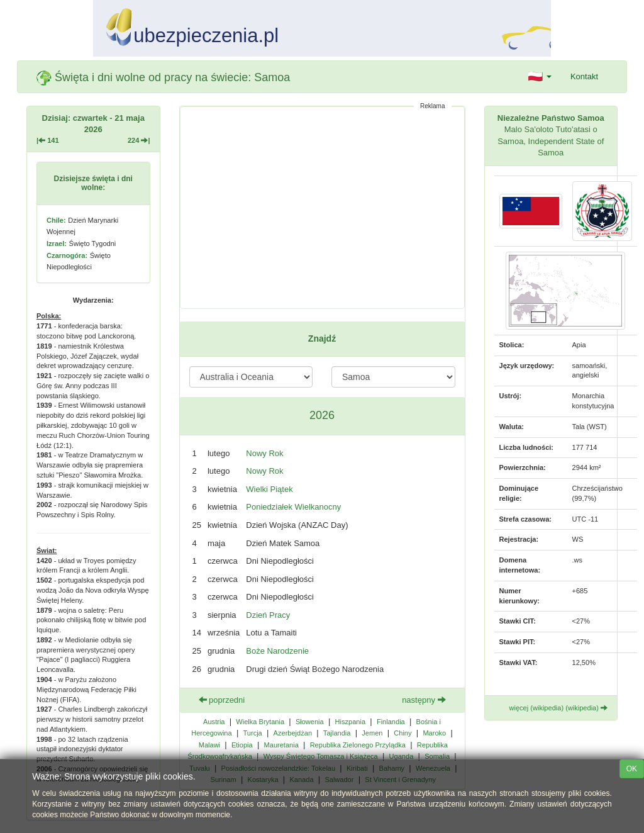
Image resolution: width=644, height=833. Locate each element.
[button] (540, 77)
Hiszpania (351, 722)
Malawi (209, 745)
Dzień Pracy (268, 615)
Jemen (372, 733)
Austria (214, 722)
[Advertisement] (322, 208)
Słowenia (310, 722)
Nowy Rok (264, 453)
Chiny (402, 733)
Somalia (437, 756)
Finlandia (391, 722)
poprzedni (222, 700)
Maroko (434, 733)
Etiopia (242, 745)
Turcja (252, 733)
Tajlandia (337, 733)
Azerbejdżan (293, 733)
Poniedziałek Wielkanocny (293, 507)
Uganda (402, 756)
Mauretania (281, 745)
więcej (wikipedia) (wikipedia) (559, 708)
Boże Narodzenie (277, 651)
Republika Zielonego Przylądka (358, 745)
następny (424, 700)
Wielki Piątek (269, 489)
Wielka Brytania (260, 722)
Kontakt (584, 76)
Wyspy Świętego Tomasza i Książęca (321, 756)
